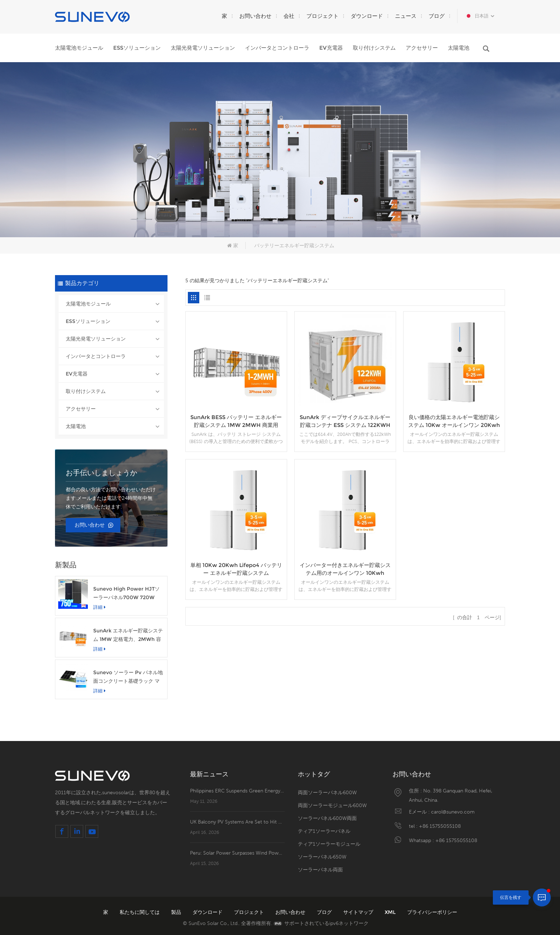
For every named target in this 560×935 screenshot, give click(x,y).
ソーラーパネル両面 (320, 870)
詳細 (99, 607)
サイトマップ (359, 912)
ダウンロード (367, 16)
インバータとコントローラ (277, 48)
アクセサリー (422, 48)
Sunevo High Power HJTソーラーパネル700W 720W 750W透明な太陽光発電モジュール (128, 594)
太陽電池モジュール (79, 48)
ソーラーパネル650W (322, 857)
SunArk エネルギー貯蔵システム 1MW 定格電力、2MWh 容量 (128, 635)
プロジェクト (322, 16)
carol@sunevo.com (453, 812)
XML (391, 912)
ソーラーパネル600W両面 (327, 818)
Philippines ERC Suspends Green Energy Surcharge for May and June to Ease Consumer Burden (237, 791)
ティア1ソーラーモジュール (329, 844)
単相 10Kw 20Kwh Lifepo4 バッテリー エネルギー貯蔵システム (236, 569)
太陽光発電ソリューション (203, 48)
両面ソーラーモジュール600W (332, 805)
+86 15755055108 (440, 826)
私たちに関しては (140, 912)
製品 (177, 912)
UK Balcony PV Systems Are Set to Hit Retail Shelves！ (237, 822)
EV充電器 (331, 48)
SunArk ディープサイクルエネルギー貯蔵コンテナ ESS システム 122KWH (345, 421)
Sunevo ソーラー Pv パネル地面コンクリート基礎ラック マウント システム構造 (128, 677)
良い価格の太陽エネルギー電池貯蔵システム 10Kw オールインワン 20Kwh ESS (454, 421)
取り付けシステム (374, 48)
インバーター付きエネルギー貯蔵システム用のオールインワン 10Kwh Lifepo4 (345, 569)
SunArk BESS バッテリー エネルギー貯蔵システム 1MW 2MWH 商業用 (236, 421)
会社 (289, 16)
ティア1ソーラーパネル (324, 831)
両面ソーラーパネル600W (327, 792)
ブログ (437, 16)
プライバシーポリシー (432, 912)
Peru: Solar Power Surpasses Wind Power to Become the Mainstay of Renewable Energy (237, 853)
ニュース (406, 16)
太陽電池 (459, 48)
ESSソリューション (137, 48)
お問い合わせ (255, 16)
